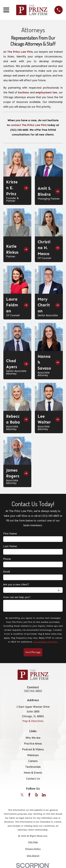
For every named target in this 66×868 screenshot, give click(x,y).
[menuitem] (33, 842)
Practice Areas (33, 744)
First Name (10, 534)
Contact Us (33, 779)
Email (7, 572)
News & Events (33, 773)
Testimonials (33, 767)
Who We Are (33, 738)
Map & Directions (33, 721)
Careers (33, 761)
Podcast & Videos (33, 749)
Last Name (10, 546)
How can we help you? (17, 597)
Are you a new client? (16, 585)
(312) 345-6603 (33, 691)
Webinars (33, 755)
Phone (7, 559)
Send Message (33, 652)
